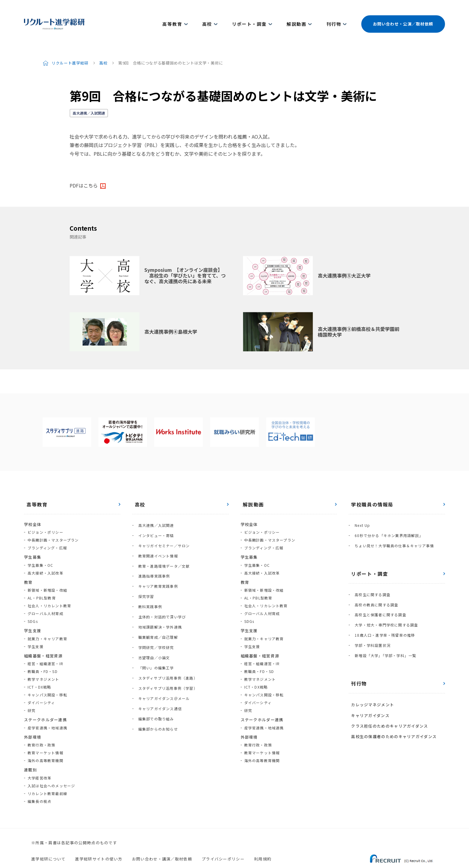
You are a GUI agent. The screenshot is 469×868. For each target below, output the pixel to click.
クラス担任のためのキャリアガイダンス (387, 679)
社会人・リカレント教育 (49, 589)
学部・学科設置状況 (370, 608)
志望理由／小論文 (152, 609)
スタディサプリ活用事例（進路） (165, 624)
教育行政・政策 (41, 728)
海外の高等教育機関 (45, 744)
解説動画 (301, 16)
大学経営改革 (39, 761)
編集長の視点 (39, 784)
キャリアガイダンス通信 (158, 648)
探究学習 (144, 562)
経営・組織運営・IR (45, 647)
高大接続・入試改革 (45, 556)
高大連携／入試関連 (89, 96)
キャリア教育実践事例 (156, 554)
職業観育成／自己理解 (156, 593)
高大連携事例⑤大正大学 (344, 259)
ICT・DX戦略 (39, 670)
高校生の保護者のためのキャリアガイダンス (391, 688)
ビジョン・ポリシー (45, 516)
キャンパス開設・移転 (47, 678)
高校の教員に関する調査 (374, 577)
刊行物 (334, 16)
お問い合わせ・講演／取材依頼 (162, 842)
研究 (32, 694)
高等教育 (190, 16)
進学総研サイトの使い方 (99, 842)
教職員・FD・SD (43, 655)
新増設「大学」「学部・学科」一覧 (383, 616)
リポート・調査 (258, 16)
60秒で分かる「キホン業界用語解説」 (386, 515)
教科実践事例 (148, 570)
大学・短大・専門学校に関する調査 (384, 593)
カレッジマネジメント (370, 663)
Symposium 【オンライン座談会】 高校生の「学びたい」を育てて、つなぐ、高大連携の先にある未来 (185, 259)
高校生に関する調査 (370, 569)
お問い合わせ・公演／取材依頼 (402, 15)
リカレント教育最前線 (47, 777)
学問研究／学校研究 (154, 601)
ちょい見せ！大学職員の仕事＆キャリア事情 (392, 523)
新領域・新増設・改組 (47, 574)
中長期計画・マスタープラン (53, 523)
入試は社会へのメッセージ (51, 769)
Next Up (360, 507)
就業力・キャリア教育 (47, 622)
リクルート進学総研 (71, 46)
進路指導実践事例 (152, 546)
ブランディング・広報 (47, 531)
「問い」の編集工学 (154, 616)
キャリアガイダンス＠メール (162, 640)
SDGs (33, 605)
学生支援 (36, 630)
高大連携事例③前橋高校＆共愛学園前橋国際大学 (359, 315)
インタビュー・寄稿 (154, 515)
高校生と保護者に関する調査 (378, 585)
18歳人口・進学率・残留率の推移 (382, 601)
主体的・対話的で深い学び (160, 577)
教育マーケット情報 (45, 736)
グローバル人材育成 (45, 597)
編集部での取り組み (154, 655)
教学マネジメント (44, 663)
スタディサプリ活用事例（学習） (165, 632)
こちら (91, 169)
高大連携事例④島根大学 (171, 315)
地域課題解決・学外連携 (158, 585)
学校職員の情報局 (370, 488)
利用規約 (263, 842)
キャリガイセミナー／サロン (162, 523)
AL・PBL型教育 (42, 581)
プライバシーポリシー (223, 842)
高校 (221, 16)
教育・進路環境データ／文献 (162, 538)
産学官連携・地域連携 (47, 711)
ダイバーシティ (41, 686)
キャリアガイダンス (368, 671)
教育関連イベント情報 (156, 531)
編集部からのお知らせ (156, 663)
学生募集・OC (40, 548)
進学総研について (48, 842)
